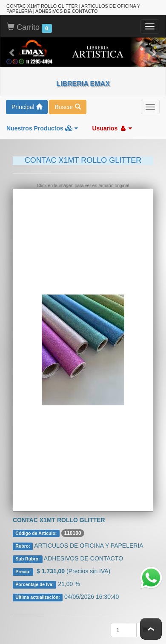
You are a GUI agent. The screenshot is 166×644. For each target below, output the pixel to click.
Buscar (67, 107)
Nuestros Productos (42, 128)
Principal (27, 107)
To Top (151, 629)
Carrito (29, 28)
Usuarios (112, 128)
